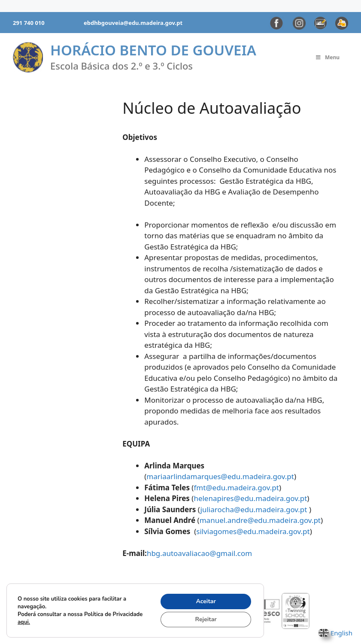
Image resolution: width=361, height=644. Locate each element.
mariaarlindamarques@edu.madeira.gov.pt (220, 476)
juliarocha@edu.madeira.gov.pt (255, 509)
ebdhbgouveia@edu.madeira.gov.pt (133, 23)
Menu (327, 57)
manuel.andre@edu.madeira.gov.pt (260, 520)
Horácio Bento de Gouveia (153, 50)
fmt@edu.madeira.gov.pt (236, 488)
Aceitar (206, 601)
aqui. (24, 622)
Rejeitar (206, 619)
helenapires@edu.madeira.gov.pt (250, 498)
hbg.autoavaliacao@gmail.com (199, 553)
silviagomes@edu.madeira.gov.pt (253, 531)
